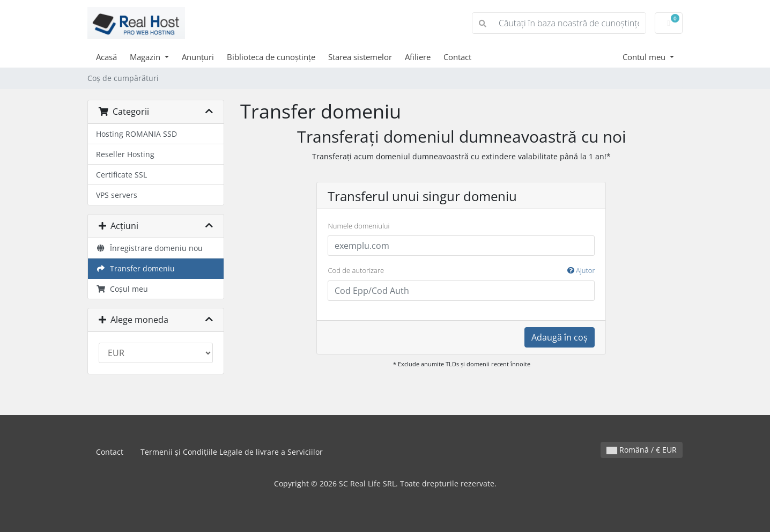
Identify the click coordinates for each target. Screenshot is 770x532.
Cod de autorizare (461, 271)
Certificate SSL (121, 175)
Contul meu (645, 57)
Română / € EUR (642, 450)
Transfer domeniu (135, 268)
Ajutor (581, 270)
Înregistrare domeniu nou (149, 248)
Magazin (146, 57)
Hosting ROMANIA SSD (136, 134)
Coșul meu (122, 289)
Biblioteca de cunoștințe (271, 57)
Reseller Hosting (125, 154)
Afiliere (418, 57)
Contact (457, 57)
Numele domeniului (358, 226)
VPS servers (117, 195)
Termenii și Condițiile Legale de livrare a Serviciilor (232, 452)
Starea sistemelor (360, 57)
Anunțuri (198, 57)
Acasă (106, 57)
